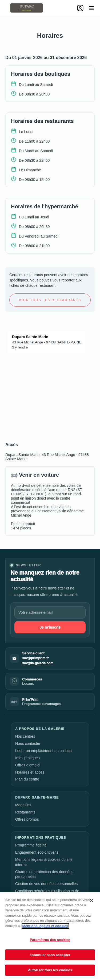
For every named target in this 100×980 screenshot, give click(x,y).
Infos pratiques (27, 758)
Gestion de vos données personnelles (46, 884)
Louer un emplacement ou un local (44, 751)
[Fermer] (91, 900)
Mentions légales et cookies (45, 926)
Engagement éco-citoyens (37, 852)
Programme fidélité (31, 845)
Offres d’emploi (28, 765)
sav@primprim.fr (35, 658)
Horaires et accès (30, 772)
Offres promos (27, 819)
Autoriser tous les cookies (50, 970)
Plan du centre (27, 779)
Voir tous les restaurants (50, 300)
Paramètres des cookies (50, 940)
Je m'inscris (50, 627)
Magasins (23, 805)
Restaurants (25, 812)
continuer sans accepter (50, 955)
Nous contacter (28, 744)
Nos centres (25, 736)
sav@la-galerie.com (38, 663)
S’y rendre (20, 347)
